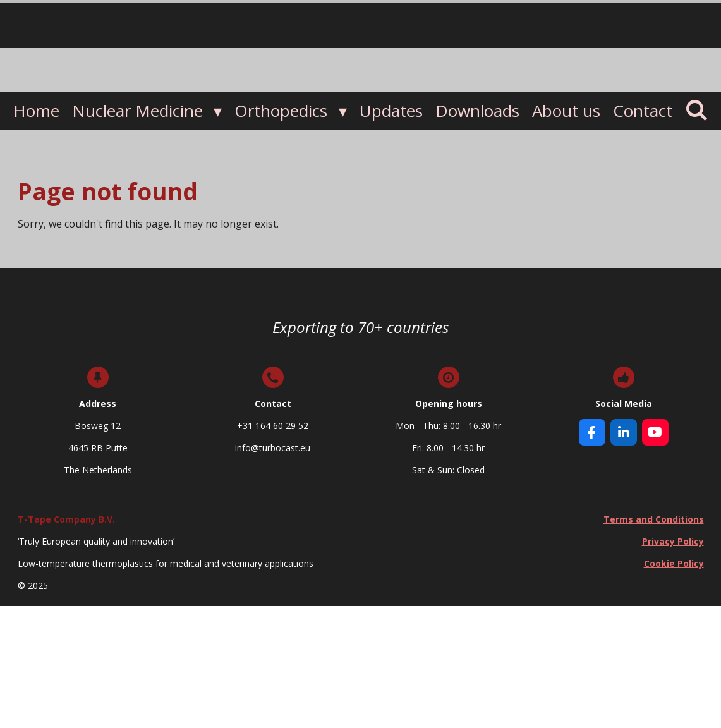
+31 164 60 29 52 (273, 426)
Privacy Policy (672, 541)
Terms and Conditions (653, 519)
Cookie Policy (673, 563)
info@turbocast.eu (273, 448)
